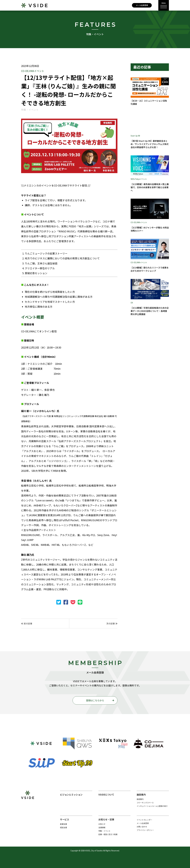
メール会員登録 (142, 5)
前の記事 (27, 623)
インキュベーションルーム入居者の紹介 (152, 806)
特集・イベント (104, 831)
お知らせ (102, 824)
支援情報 (102, 827)
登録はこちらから (95, 700)
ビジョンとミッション (71, 795)
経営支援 (63, 827)
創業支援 (63, 824)
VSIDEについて (106, 795)
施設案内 (141, 795)
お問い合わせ (142, 827)
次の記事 (112, 623)
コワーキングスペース (145, 803)
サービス (65, 819)
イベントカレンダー (144, 820)
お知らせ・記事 (106, 819)
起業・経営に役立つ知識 (108, 834)
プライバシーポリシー (145, 830)
